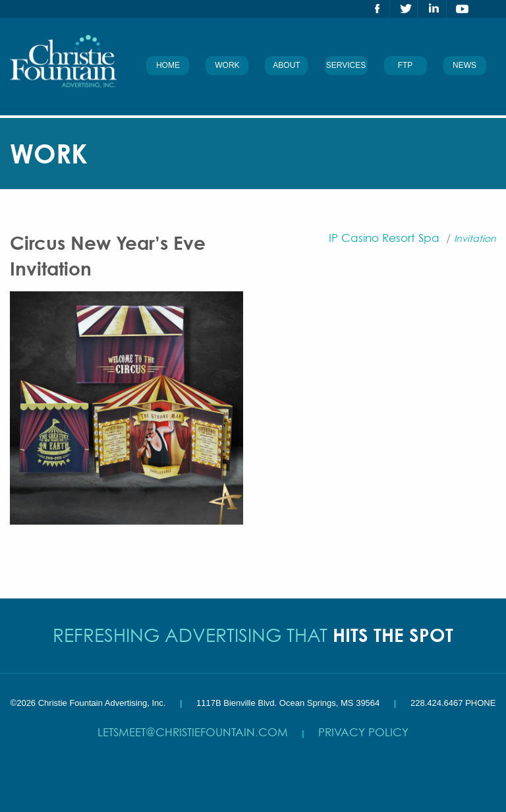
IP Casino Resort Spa (384, 238)
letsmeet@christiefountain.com (193, 732)
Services (346, 65)
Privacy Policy (363, 732)
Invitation (475, 238)
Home (168, 65)
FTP (406, 65)
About (286, 65)
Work (227, 65)
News (464, 65)
